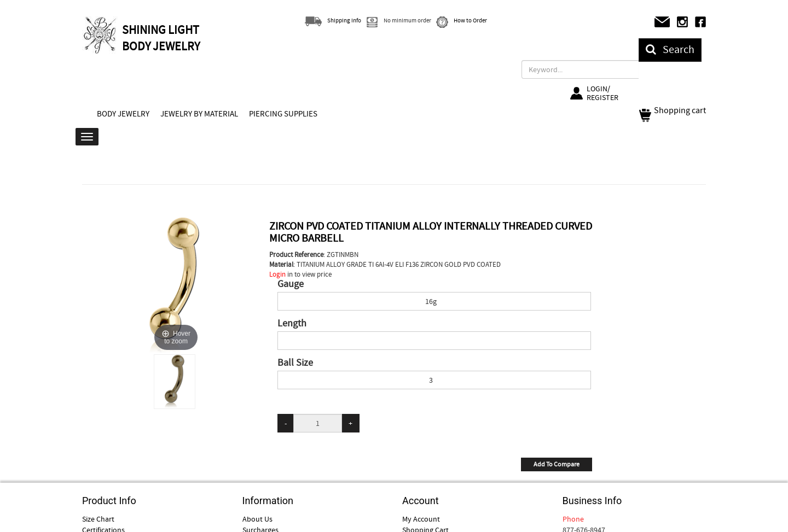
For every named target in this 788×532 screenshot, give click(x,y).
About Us (257, 519)
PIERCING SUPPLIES (283, 114)
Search (670, 49)
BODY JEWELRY (123, 114)
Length (292, 324)
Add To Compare (557, 464)
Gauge (291, 284)
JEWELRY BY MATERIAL (199, 114)
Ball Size (295, 363)
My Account (421, 519)
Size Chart (98, 519)
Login (277, 274)
